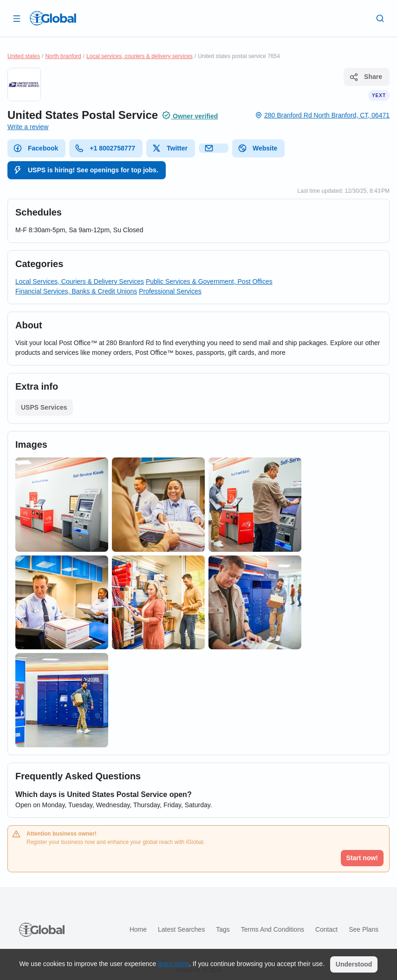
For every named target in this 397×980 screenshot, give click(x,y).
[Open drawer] (17, 18)
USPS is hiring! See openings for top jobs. (86, 170)
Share (366, 77)
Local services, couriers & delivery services (140, 56)
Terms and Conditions (273, 929)
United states (24, 56)
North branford (63, 56)
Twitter (170, 148)
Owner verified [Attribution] (190, 115)
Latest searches (181, 929)
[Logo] (53, 18)
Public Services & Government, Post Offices (209, 281)
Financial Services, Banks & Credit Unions (76, 291)
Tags (223, 929)
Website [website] (257, 148)
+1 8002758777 (105, 148)
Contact (326, 929)
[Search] (380, 18)
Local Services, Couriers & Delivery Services (80, 281)
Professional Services (170, 291)
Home (138, 929)
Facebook (36, 148)
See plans (364, 929)
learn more (173, 964)
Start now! (362, 858)
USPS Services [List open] (44, 407)
